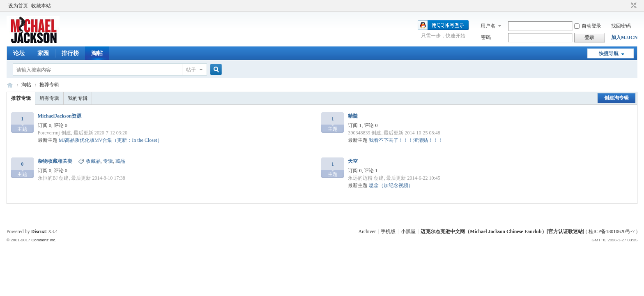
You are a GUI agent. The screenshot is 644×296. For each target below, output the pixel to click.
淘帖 (97, 53)
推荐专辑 (49, 85)
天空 (353, 161)
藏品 (120, 161)
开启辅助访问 (626, 6)
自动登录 (588, 26)
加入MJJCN (624, 37)
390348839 (359, 133)
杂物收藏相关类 (55, 161)
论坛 (19, 53)
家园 (43, 53)
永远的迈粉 (360, 178)
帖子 (191, 70)
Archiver (367, 231)
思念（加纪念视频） (391, 185)
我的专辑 (78, 98)
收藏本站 (41, 6)
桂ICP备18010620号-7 (612, 231)
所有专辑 (49, 98)
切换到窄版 (633, 6)
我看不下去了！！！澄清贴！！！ (406, 140)
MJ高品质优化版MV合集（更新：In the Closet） (110, 140)
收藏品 (93, 161)
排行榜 (70, 53)
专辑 (108, 161)
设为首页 (18, 6)
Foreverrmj (49, 133)
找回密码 (621, 26)
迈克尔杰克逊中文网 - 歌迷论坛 (10, 85)
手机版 (388, 231)
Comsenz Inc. (44, 240)
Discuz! (39, 231)
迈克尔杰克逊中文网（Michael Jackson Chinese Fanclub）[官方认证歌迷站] (502, 231)
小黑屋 (408, 231)
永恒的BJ (48, 178)
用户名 (488, 26)
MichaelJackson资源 (60, 116)
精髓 (353, 116)
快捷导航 (609, 53)
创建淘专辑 (616, 98)
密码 (486, 37)
